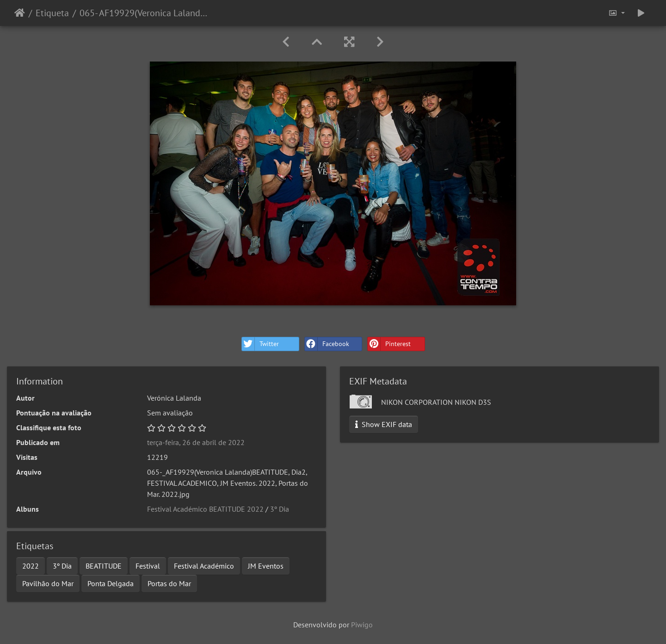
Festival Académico (204, 566)
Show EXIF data (384, 424)
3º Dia (280, 509)
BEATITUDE (104, 566)
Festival (148, 566)
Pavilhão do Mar (48, 583)
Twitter (260, 344)
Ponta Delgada (111, 583)
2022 (31, 566)
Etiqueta (52, 13)
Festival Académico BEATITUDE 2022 (205, 509)
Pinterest (389, 344)
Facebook (327, 344)
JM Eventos (266, 566)
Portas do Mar (169, 583)
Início (20, 13)
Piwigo (362, 625)
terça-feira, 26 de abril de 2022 (196, 442)
